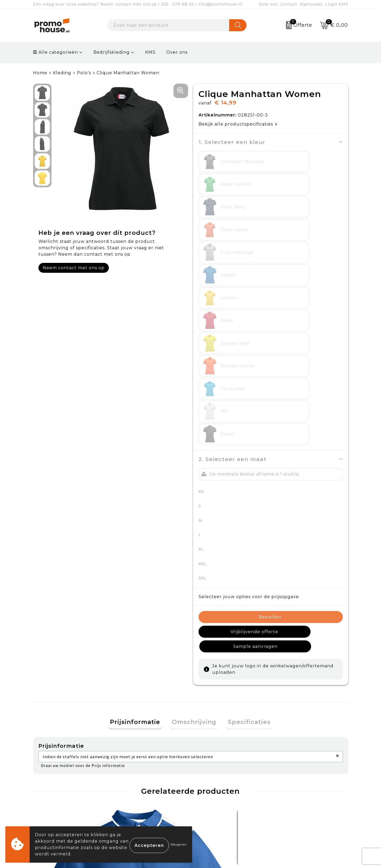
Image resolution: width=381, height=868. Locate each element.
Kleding (62, 73)
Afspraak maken (138, 794)
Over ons (268, 4)
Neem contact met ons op (74, 268)
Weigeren (178, 844)
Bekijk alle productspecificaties (238, 124)
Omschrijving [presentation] (194, 526)
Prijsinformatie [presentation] (139, 526)
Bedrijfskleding (112, 52)
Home (40, 73)
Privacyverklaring (296, 794)
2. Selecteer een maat (233, 277)
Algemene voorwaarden (304, 770)
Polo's (84, 73)
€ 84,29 (136, 700)
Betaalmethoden (217, 782)
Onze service (213, 807)
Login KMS (337, 4)
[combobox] (168, 25)
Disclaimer (287, 807)
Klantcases (311, 4)
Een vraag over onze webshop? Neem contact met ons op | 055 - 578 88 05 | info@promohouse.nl (138, 4)
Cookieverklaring (295, 782)
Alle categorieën (55, 52)
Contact (289, 4)
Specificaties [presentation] (246, 526)
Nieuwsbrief (133, 782)
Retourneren (213, 794)
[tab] (139, 526)
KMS (150, 52)
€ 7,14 (55, 717)
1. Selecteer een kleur (232, 142)
